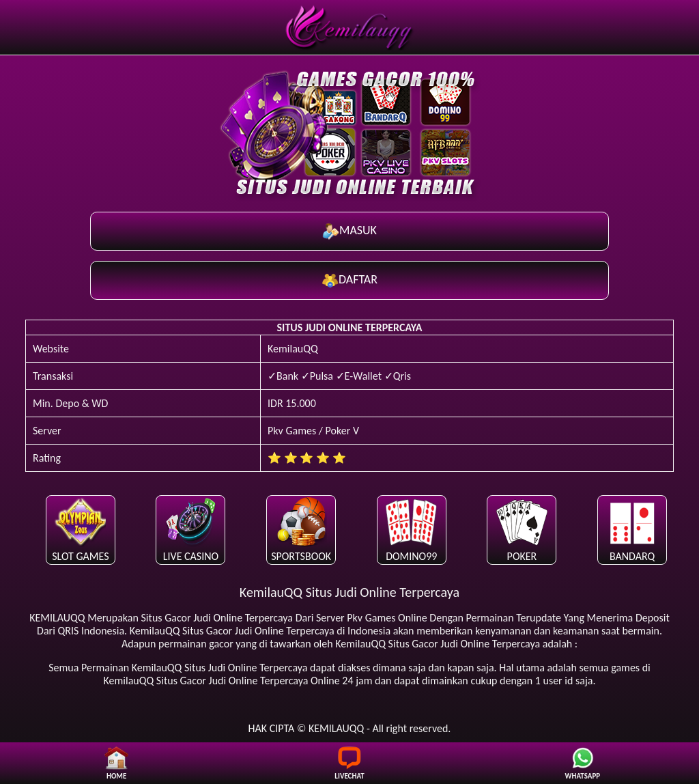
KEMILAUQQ (57, 618)
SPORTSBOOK (301, 529)
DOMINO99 (411, 529)
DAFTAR (349, 280)
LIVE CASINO (191, 529)
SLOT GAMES (80, 529)
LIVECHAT (349, 763)
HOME (116, 763)
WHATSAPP (583, 763)
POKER (522, 529)
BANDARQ (632, 529)
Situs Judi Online (221, 668)
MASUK (349, 231)
